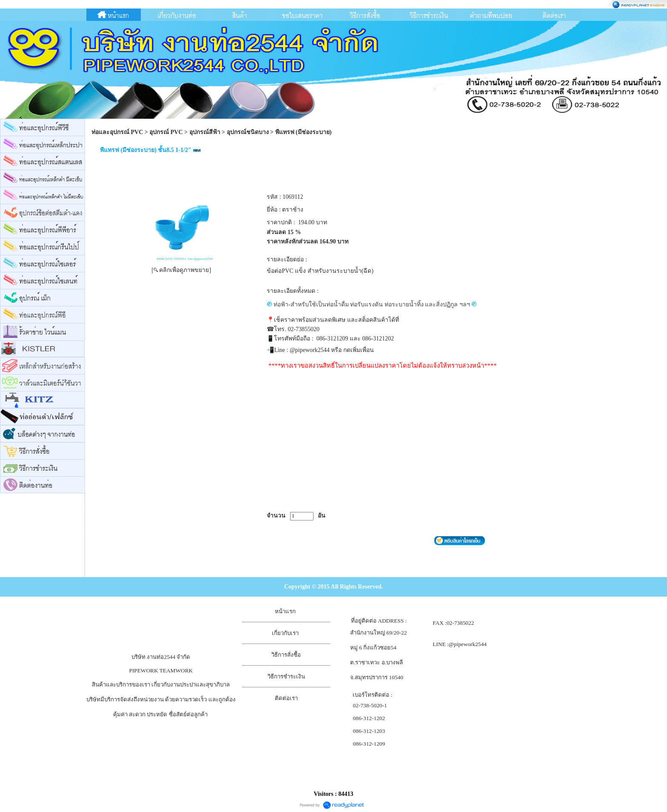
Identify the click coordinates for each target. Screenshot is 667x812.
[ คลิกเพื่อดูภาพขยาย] (181, 270)
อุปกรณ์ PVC (166, 132)
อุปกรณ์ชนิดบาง (248, 132)
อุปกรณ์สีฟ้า (205, 132)
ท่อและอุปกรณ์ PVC (117, 132)
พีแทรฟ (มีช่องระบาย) (304, 132)
